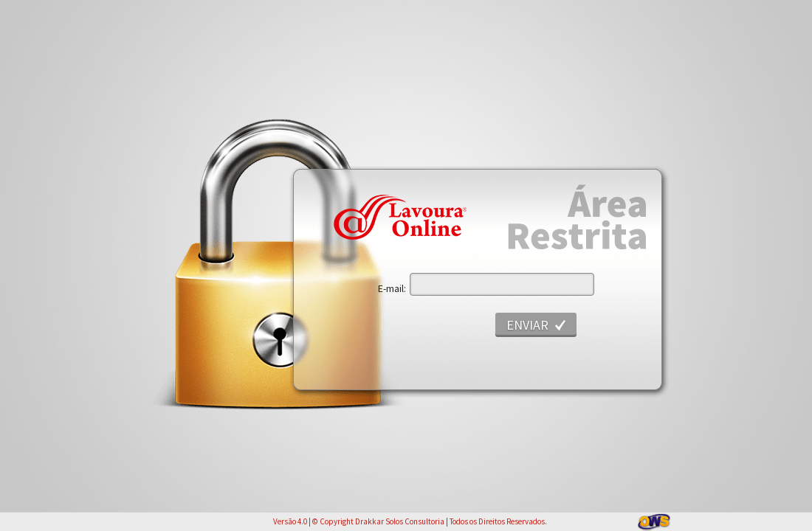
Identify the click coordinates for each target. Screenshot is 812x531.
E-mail (391, 288)
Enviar (527, 325)
